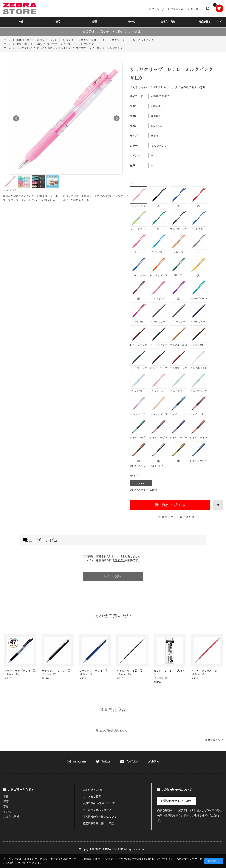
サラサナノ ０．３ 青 (93, 671)
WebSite (153, 761)
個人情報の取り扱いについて (100, 817)
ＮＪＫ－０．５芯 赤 (204, 671)
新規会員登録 (176, 9)
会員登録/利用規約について (99, 803)
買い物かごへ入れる (170, 505)
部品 (95, 22)
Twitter (106, 761)
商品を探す (205, 22)
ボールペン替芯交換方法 (97, 810)
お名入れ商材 (168, 22)
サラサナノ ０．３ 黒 (56, 671)
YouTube (132, 761)
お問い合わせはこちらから (177, 801)
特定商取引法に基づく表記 (98, 823)
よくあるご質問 (92, 796)
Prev (16, 118)
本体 (21, 22)
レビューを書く (113, 576)
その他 (131, 22)
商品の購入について (95, 790)
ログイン (154, 9)
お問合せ (193, 9)
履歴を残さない (214, 740)
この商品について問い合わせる (177, 517)
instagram (79, 761)
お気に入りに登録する (218, 505)
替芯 (58, 22)
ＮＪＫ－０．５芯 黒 (129, 671)
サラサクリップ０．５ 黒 (20, 671)
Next (117, 118)
